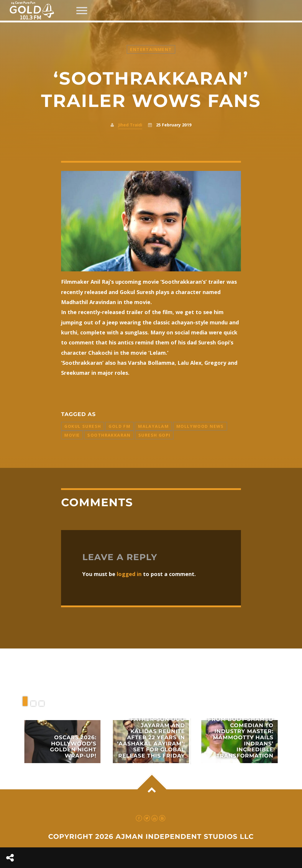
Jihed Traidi (130, 125)
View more (63, 742)
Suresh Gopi (154, 435)
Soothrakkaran (109, 435)
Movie (72, 435)
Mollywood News (200, 426)
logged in (129, 574)
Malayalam (153, 426)
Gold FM (119, 426)
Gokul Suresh (83, 426)
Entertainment (151, 49)
